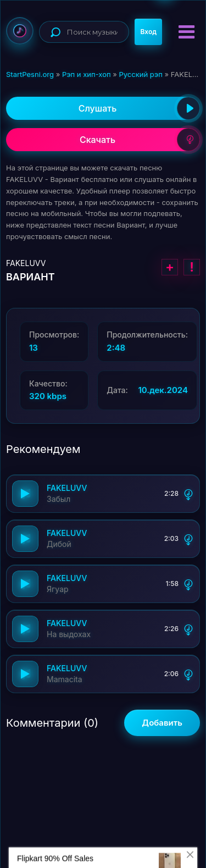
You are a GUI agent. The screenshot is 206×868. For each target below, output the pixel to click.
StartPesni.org (30, 74)
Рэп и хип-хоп (87, 74)
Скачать (140, 140)
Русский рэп (140, 74)
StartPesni (20, 31)
